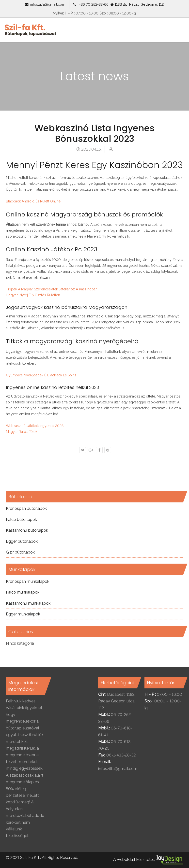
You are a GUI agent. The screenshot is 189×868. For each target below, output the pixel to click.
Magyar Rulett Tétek (22, 432)
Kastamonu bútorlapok (27, 530)
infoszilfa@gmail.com (48, 4)
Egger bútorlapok (22, 541)
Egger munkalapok (23, 614)
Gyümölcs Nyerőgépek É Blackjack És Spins (41, 375)
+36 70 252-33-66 (93, 4)
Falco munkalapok (23, 592)
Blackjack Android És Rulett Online (33, 201)
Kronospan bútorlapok (26, 508)
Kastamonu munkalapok (28, 603)
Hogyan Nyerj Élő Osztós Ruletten (33, 295)
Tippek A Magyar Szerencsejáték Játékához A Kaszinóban (52, 289)
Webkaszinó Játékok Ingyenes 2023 (35, 426)
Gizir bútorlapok (20, 552)
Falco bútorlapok (21, 519)
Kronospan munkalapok (28, 581)
